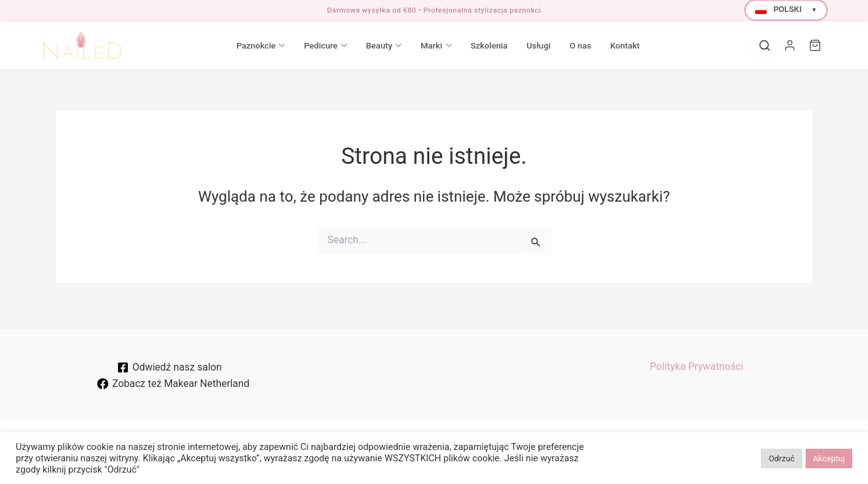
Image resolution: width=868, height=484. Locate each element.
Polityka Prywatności (697, 366)
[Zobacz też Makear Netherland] (173, 384)
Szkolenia (489, 45)
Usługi (538, 45)
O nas (580, 45)
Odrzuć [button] (781, 458)
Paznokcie (261, 45)
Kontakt (625, 45)
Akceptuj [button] (829, 458)
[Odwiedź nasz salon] (170, 367)
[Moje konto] (790, 45)
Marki (436, 45)
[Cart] (815, 45)
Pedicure (325, 45)
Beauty (384, 45)
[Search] (765, 45)
